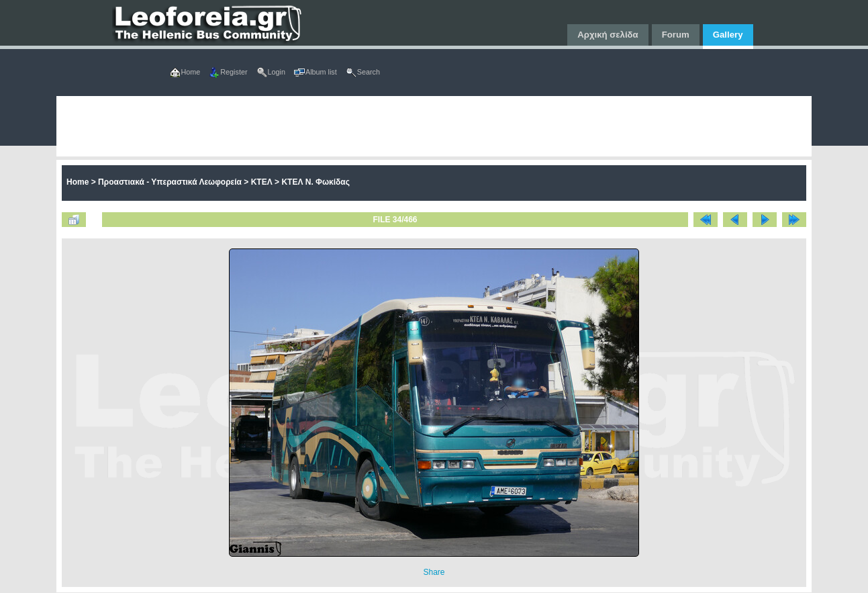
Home (78, 182)
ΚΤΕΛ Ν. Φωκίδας (316, 182)
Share (434, 572)
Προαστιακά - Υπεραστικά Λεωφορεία (170, 182)
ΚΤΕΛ (262, 182)
